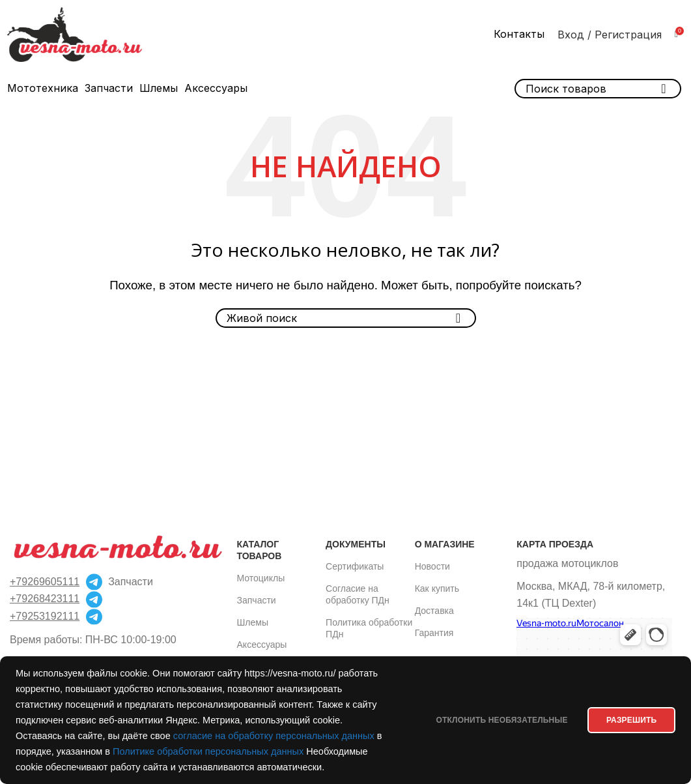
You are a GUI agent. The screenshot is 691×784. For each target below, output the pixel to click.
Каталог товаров (260, 550)
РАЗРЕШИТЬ (626, 712)
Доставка (434, 611)
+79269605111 (45, 582)
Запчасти (257, 600)
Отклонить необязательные (486, 712)
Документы (356, 544)
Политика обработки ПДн (369, 628)
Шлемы (253, 622)
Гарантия (434, 633)
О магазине (445, 544)
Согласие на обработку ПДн (358, 594)
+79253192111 (45, 616)
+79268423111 (45, 599)
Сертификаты (355, 566)
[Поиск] (346, 318)
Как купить (437, 588)
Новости (432, 566)
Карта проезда (555, 544)
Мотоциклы (261, 578)
